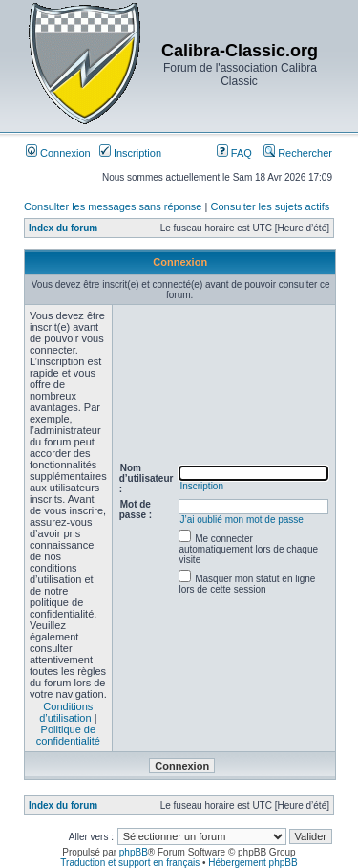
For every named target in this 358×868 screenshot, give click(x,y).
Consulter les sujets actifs (270, 206)
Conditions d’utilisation (66, 712)
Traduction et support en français (130, 863)
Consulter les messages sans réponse (113, 206)
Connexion (58, 153)
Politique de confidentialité (68, 735)
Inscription (130, 153)
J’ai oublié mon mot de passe (242, 520)
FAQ (234, 153)
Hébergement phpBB (253, 863)
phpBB (134, 852)
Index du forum (63, 228)
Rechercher (298, 153)
